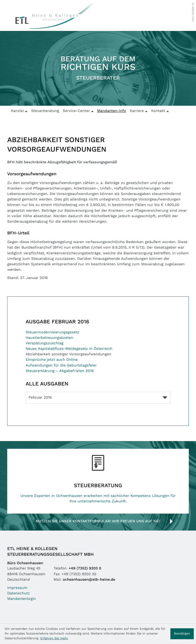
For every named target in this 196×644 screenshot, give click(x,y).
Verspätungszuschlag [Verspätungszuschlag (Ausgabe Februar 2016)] (45, 343)
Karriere (137, 111)
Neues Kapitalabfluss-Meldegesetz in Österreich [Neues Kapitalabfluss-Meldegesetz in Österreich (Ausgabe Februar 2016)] (69, 349)
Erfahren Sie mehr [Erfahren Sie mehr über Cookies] (54, 639)
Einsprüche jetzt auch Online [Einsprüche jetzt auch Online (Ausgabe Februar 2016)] (52, 360)
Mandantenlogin (22, 599)
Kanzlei (17, 111)
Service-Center (76, 111)
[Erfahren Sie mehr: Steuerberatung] (98, 481)
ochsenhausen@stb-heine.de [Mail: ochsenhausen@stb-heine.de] (89, 580)
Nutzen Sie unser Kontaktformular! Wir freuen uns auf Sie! (98, 521)
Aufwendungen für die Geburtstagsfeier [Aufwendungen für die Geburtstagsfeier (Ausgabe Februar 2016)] (61, 366)
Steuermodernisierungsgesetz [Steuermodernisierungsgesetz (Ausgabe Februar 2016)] (52, 332)
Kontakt (158, 111)
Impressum (17, 588)
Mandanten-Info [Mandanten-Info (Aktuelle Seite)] (112, 111)
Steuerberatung (45, 111)
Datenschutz (19, 594)
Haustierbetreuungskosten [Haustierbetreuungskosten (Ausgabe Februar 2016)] (49, 338)
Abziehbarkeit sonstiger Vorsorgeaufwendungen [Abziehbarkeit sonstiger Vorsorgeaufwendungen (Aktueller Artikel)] (68, 354)
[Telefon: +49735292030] (86, 569)
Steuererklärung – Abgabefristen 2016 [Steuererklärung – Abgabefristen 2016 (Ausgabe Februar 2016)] (60, 371)
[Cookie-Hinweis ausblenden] (182, 634)
